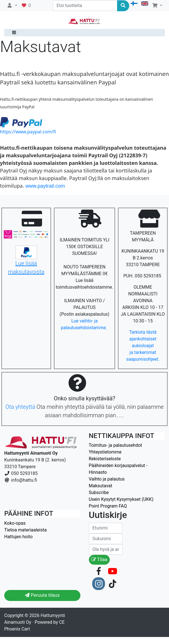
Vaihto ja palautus (107, 479)
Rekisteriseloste (105, 459)
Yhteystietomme (105, 452)
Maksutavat (101, 486)
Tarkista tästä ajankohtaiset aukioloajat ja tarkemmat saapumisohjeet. (143, 346)
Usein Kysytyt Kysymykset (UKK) (121, 499)
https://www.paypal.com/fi (28, 132)
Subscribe (99, 492)
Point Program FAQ (108, 506)
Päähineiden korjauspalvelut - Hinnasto (118, 469)
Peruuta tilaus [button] (42, 595)
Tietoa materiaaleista (25, 530)
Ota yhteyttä (20, 407)
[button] (12, 6)
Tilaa (99, 559)
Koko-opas (15, 523)
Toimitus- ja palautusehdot (116, 445)
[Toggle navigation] (13, 32)
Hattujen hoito (18, 537)
